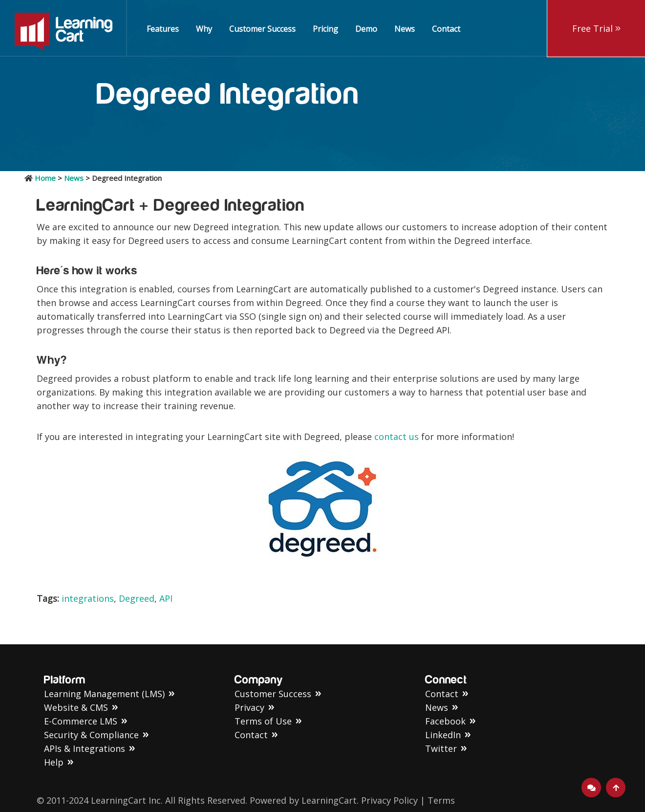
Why (204, 29)
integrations (88, 598)
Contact (446, 29)
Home (45, 178)
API (166, 598)
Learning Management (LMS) (104, 694)
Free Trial (596, 28)
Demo (366, 29)
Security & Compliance (91, 735)
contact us (398, 437)
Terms (441, 800)
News (405, 29)
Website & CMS (76, 707)
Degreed (137, 598)
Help (54, 762)
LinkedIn (443, 735)
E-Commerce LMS (81, 721)
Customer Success (262, 29)
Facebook (445, 721)
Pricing (325, 29)
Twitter (441, 748)
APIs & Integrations (85, 748)
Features (163, 29)
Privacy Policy (389, 800)
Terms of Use (263, 721)
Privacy (249, 707)
